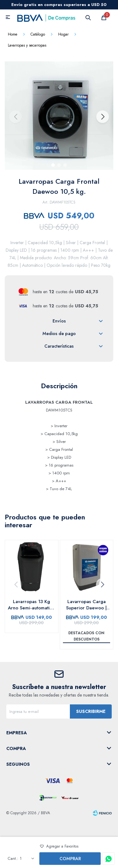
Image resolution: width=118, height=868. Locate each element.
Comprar (70, 859)
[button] (102, 117)
